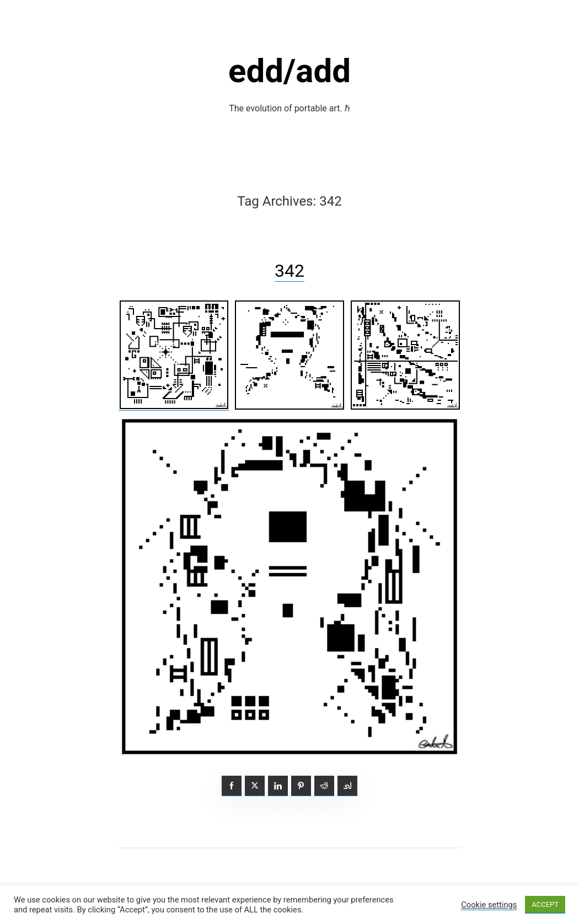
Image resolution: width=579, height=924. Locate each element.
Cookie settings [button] (489, 905)
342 (289, 271)
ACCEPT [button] (545, 904)
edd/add (289, 71)
